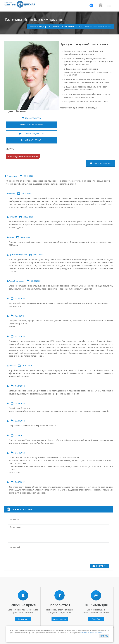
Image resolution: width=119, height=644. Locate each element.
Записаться (23, 619)
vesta (11, 237)
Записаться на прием (31, 125)
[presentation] (31, 558)
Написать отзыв (31, 140)
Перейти (96, 619)
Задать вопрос (59, 619)
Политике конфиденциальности (91, 633)
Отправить (102, 566)
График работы (31, 118)
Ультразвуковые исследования (23, 156)
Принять (104, 636)
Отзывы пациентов (31, 133)
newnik (12, 366)
